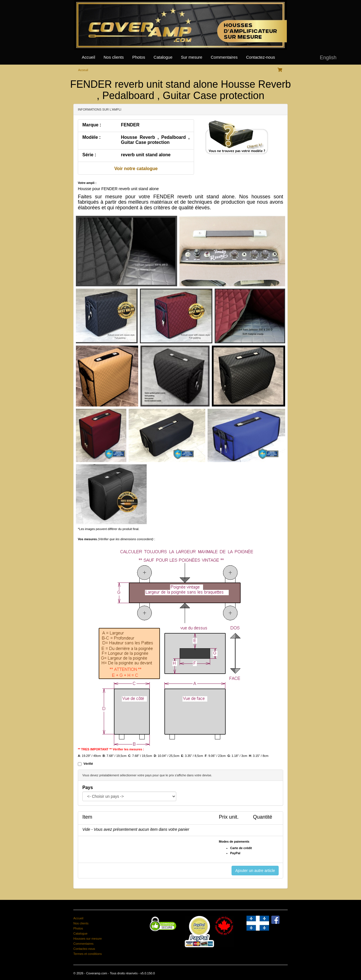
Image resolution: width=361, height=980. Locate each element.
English (328, 58)
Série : (89, 155)
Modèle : (92, 137)
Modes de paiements (234, 841)
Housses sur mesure (88, 939)
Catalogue (163, 57)
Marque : (92, 125)
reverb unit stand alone (146, 155)
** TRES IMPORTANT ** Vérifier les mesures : (111, 749)
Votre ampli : (87, 183)
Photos (139, 57)
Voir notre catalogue (136, 169)
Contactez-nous (260, 57)
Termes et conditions (88, 954)
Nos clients (114, 57)
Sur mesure (191, 57)
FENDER (130, 125)
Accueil (88, 57)
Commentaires (224, 57)
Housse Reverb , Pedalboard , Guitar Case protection (155, 140)
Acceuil (83, 70)
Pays (88, 787)
